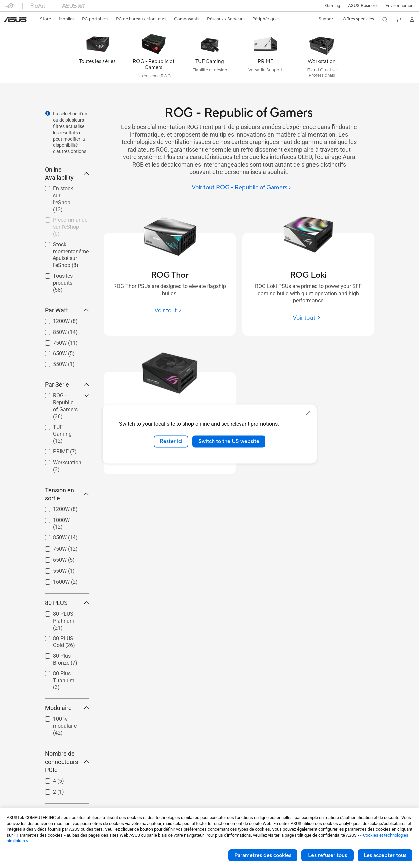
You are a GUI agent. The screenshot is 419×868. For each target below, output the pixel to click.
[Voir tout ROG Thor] (170, 311)
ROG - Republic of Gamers (65, 406)
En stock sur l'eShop (63, 199)
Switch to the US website (229, 441)
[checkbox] (65, 406)
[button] (331, 6)
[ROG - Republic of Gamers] (154, 57)
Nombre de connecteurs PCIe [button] (67, 762)
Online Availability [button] (67, 173)
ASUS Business (362, 6)
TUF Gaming (62, 434)
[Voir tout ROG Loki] (308, 318)
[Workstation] (322, 57)
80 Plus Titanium (64, 681)
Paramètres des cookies (263, 855)
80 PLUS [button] (67, 603)
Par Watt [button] (67, 310)
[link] (15, 20)
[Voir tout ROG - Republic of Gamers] (242, 188)
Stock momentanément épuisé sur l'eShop (71, 255)
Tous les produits (63, 283)
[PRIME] (266, 57)
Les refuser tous (328, 855)
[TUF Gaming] (210, 57)
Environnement (400, 6)
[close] (308, 413)
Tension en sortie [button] (67, 494)
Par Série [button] (67, 384)
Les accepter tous (385, 855)
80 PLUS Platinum (64, 621)
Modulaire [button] (67, 708)
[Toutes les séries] (97, 57)
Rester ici (171, 441)
